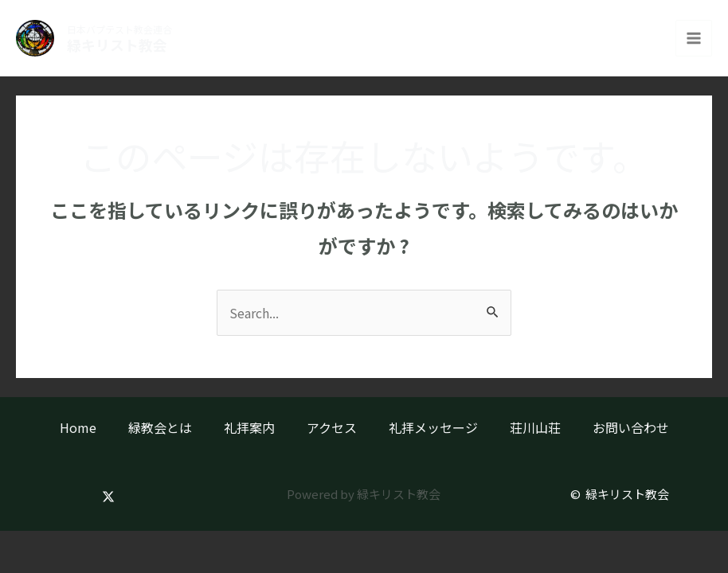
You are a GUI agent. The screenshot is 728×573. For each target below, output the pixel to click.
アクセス (332, 427)
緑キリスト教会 (121, 45)
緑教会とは (160, 427)
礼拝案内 (249, 427)
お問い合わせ (631, 427)
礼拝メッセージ (433, 427)
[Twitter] (108, 497)
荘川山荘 (535, 427)
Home (78, 427)
